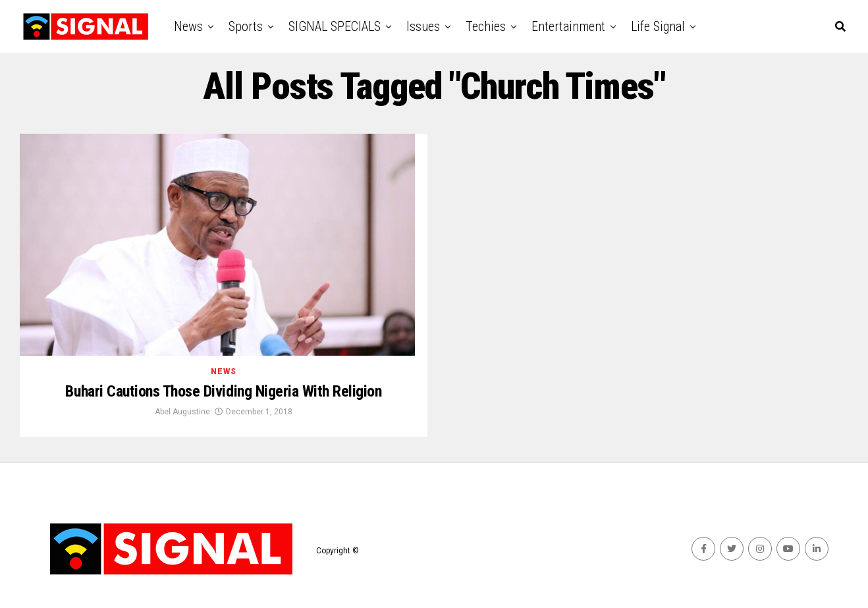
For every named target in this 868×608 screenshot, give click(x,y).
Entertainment (568, 26)
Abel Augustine (182, 412)
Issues (423, 26)
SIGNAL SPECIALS (335, 26)
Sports (246, 26)
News (188, 26)
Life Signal (658, 26)
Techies (486, 26)
